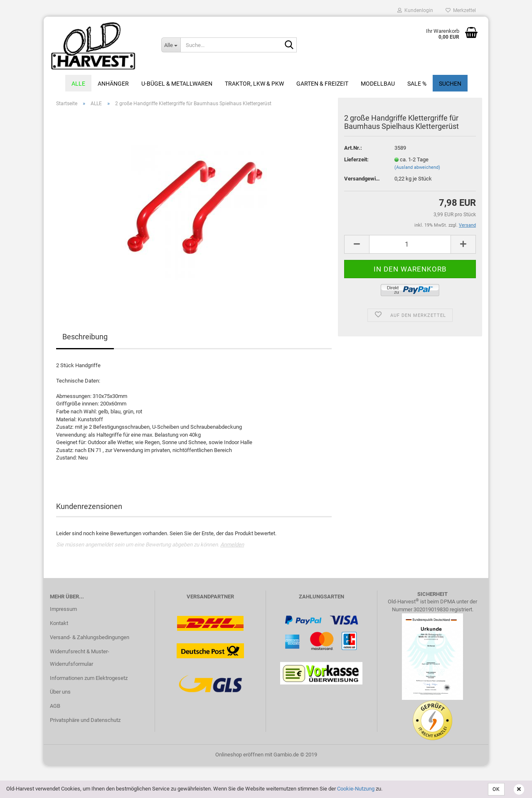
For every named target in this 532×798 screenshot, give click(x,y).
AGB (55, 706)
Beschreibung (85, 337)
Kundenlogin (415, 10)
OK (496, 789)
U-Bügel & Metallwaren (177, 84)
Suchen (450, 84)
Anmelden (232, 545)
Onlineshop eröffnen (239, 755)
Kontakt (59, 623)
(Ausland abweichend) (417, 167)
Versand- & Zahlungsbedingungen (90, 637)
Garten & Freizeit (322, 84)
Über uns (60, 692)
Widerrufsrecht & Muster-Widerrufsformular (80, 658)
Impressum (63, 609)
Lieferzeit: (356, 159)
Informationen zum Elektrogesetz (89, 678)
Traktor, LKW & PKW (254, 84)
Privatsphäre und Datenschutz (85, 720)
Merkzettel (461, 10)
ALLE (78, 84)
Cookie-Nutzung (356, 789)
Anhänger (113, 84)
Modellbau (378, 84)
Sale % (417, 84)
